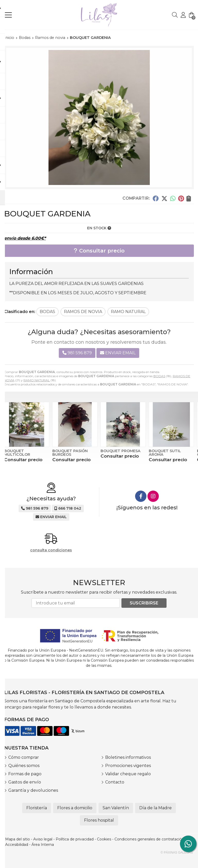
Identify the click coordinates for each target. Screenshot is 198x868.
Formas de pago (25, 774)
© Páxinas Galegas (177, 853)
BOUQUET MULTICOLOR (17, 453)
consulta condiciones (51, 550)
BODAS (159, 376)
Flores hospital (99, 820)
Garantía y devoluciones (33, 790)
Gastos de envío (25, 782)
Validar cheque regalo (128, 774)
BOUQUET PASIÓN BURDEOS (70, 453)
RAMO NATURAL (37, 380)
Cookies (104, 839)
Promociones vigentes (128, 766)
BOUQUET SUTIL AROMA (165, 453)
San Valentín (116, 808)
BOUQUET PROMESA (121, 451)
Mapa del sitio (18, 839)
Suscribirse (144, 603)
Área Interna (43, 845)
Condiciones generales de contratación (149, 839)
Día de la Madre (155, 808)
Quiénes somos (24, 766)
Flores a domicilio (75, 808)
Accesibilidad (17, 845)
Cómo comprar (24, 757)
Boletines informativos (128, 757)
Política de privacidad (75, 839)
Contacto (115, 782)
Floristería (37, 808)
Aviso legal (43, 839)
